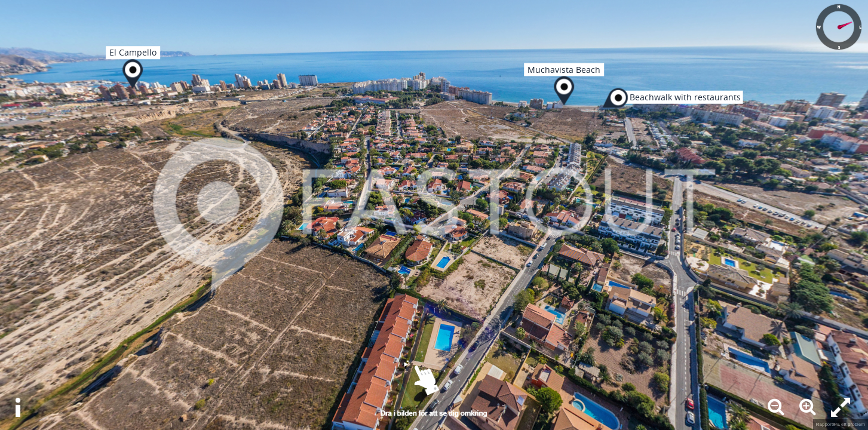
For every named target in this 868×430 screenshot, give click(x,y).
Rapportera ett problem (841, 424)
